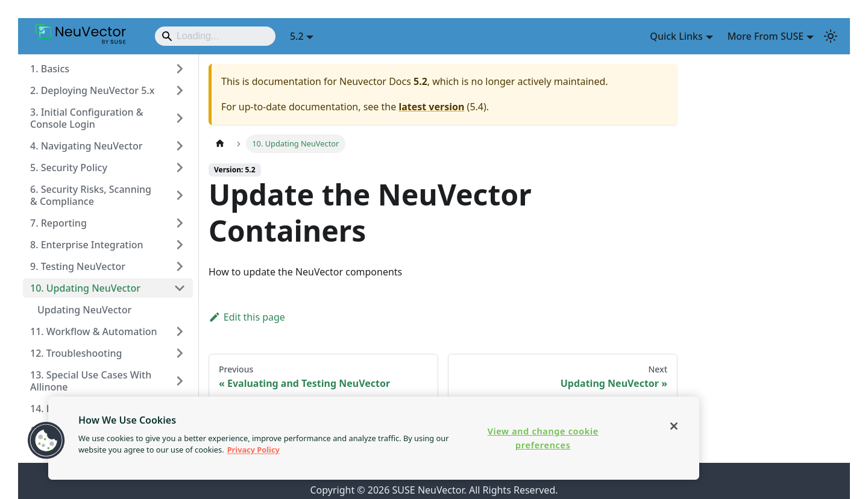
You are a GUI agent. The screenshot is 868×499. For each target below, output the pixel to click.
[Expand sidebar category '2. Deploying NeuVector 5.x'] (180, 90)
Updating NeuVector (84, 310)
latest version (431, 107)
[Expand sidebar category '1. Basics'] (180, 69)
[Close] (674, 426)
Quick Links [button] (676, 36)
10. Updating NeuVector (85, 288)
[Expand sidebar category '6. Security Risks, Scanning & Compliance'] (180, 195)
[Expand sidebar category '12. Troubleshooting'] (180, 353)
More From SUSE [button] (766, 36)
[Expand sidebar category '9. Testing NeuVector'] (180, 266)
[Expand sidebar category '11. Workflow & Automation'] (180, 331)
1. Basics (50, 69)
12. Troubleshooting (76, 353)
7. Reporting (58, 223)
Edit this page (247, 317)
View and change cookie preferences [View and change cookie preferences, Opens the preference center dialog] (543, 438)
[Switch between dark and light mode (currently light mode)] (831, 36)
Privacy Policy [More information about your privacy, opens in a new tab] (253, 450)
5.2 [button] (297, 36)
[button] (46, 441)
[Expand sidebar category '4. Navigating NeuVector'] (180, 146)
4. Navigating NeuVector (86, 146)
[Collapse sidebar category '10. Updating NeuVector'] (180, 288)
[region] (374, 438)
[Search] (215, 36)
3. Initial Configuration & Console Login (87, 118)
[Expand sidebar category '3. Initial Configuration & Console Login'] (180, 118)
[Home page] (220, 144)
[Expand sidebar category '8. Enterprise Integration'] (180, 245)
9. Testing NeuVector (78, 266)
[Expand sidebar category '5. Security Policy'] (180, 168)
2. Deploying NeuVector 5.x (92, 90)
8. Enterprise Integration (87, 245)
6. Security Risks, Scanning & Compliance (91, 195)
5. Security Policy (69, 168)
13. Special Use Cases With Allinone (91, 381)
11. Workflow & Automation (94, 331)
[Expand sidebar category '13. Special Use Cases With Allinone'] (180, 381)
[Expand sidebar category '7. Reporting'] (180, 223)
